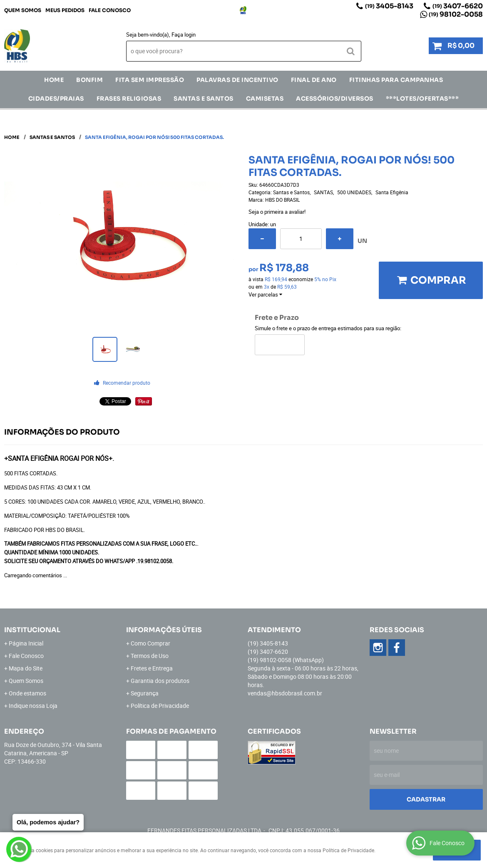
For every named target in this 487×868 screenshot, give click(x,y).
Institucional (32, 630)
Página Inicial (26, 643)
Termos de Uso (150, 656)
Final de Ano (314, 80)
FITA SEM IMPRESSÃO (150, 80)
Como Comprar (150, 643)
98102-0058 (456, 14)
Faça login (184, 35)
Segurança (145, 693)
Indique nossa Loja (33, 706)
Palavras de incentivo (237, 80)
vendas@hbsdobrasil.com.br (285, 693)
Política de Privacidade (160, 706)
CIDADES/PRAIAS (56, 99)
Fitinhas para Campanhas (396, 80)
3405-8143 (389, 6)
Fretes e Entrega (152, 668)
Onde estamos (27, 693)
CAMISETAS (265, 99)
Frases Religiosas (129, 99)
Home (54, 80)
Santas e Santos (204, 99)
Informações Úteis (164, 630)
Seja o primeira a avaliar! (277, 212)
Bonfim (89, 80)
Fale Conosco (110, 10)
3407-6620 (458, 6)
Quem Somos (23, 10)
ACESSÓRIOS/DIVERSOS (335, 99)
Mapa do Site (26, 668)
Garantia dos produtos (160, 681)
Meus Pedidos (65, 10)
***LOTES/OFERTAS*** (422, 99)
